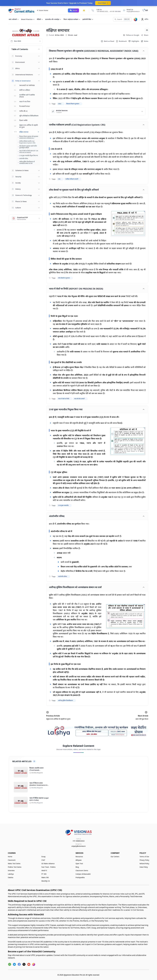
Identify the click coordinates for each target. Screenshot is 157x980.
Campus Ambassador (83, 874)
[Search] (122, 19)
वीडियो (40, 19)
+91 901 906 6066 (115, 11)
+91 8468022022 (79, 841)
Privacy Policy (144, 860)
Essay (43, 857)
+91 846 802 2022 (102, 12)
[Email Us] (131, 10)
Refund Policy (144, 864)
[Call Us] (93, 10)
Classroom (12, 860)
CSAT (43, 860)
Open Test (79, 864)
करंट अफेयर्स (14, 19)
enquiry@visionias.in (79, 846)
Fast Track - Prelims (48, 867)
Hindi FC (44, 871)
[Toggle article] (144, 51)
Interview (11, 871)
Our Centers (115, 857)
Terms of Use (144, 857)
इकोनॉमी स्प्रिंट (88, 19)
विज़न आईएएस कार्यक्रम (72, 19)
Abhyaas (79, 860)
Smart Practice (28, 19)
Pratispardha (80, 877)
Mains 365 (45, 877)
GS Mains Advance (48, 864)
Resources (79, 857)
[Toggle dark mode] (84, 10)
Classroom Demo (82, 871)
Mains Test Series (14, 864)
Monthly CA (46, 881)
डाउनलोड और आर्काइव (53, 19)
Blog (77, 867)
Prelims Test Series (15, 867)
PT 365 (44, 874)
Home (10, 857)
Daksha (11, 877)
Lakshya (11, 874)
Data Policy (144, 867)
